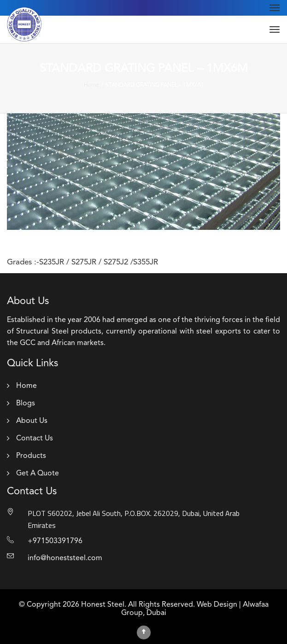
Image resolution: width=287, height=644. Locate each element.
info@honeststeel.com (65, 558)
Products (31, 456)
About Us (32, 421)
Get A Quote (38, 474)
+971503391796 (55, 541)
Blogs (26, 404)
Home (26, 386)
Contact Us (35, 439)
